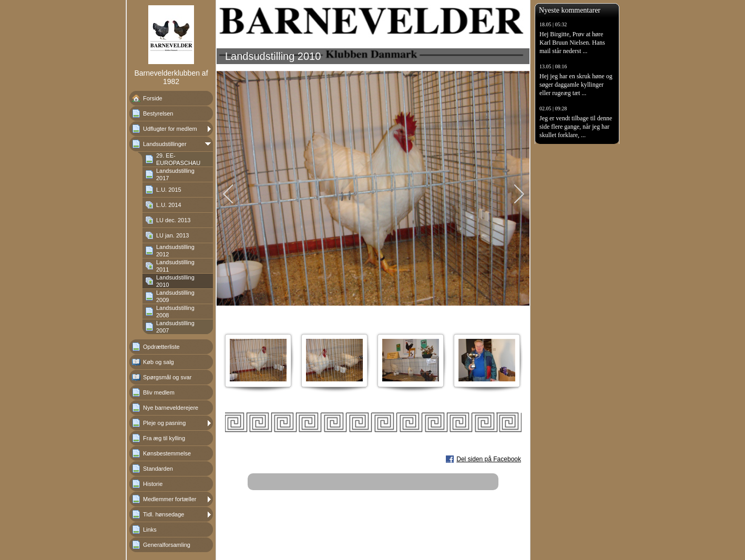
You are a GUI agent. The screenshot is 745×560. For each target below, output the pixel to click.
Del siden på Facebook (489, 459)
